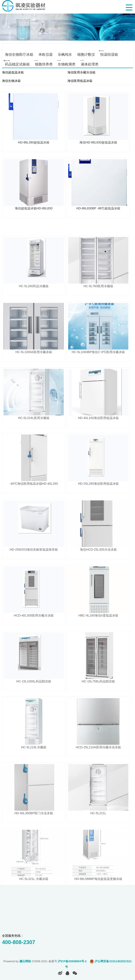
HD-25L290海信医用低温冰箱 (98, 503)
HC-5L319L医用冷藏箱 (34, 437)
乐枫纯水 (65, 54)
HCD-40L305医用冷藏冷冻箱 (34, 635)
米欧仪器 (46, 54)
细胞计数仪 (86, 54)
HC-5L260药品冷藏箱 (34, 305)
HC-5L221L (98, 832)
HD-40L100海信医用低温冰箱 (98, 437)
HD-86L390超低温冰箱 (34, 145)
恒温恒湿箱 (109, 54)
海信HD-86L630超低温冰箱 (98, 145)
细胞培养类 (44, 64)
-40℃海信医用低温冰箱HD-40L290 (34, 503)
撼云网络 (25, 961)
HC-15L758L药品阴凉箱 (98, 701)
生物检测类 (67, 64)
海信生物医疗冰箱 (19, 54)
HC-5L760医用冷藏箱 (98, 305)
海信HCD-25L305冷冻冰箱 (98, 569)
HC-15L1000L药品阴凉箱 (34, 701)
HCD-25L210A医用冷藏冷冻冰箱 (98, 767)
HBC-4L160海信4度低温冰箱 (98, 635)
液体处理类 (90, 64)
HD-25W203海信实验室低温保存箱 (34, 569)
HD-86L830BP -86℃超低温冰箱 (98, 211)
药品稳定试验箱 (17, 64)
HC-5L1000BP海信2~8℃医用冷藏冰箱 (98, 371)
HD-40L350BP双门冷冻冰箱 (34, 832)
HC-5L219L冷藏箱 (34, 767)
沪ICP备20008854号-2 (72, 961)
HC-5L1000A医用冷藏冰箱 (34, 371)
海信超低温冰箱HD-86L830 (34, 211)
